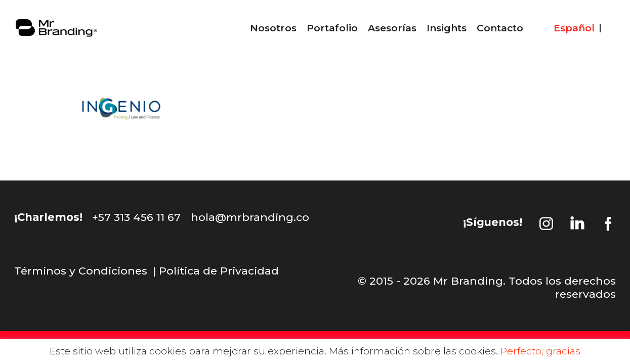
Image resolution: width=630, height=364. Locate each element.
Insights (447, 28)
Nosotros (273, 28)
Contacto (500, 28)
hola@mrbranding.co (250, 217)
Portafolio (332, 28)
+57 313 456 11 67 (136, 217)
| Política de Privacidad (216, 271)
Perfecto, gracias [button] (540, 351)
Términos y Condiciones (81, 271)
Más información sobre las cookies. (413, 351)
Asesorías (392, 28)
